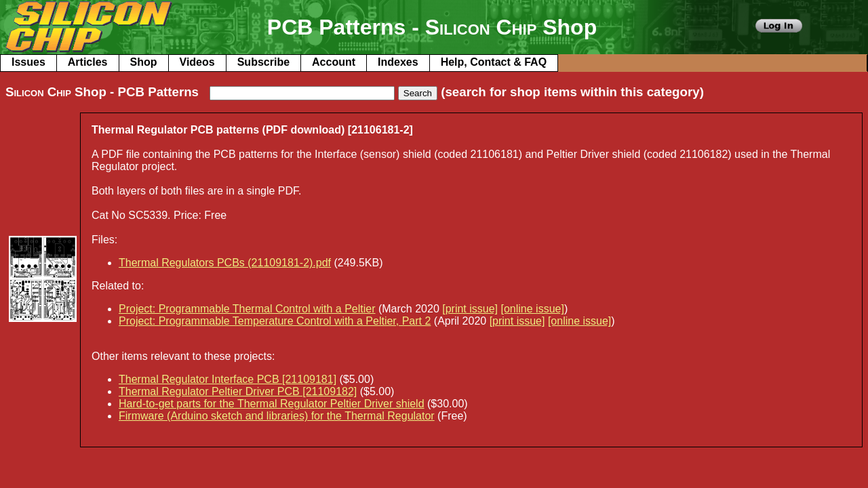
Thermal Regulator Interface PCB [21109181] (228, 379)
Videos (197, 62)
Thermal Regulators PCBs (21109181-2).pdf (225, 263)
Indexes (398, 62)
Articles (88, 62)
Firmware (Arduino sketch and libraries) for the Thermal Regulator (277, 416)
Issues (28, 62)
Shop (144, 62)
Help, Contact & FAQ (494, 62)
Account (334, 62)
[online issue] (533, 309)
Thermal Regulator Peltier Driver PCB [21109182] (238, 391)
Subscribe (263, 62)
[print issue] (470, 309)
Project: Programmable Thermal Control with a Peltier (247, 309)
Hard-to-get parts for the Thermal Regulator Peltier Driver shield (272, 404)
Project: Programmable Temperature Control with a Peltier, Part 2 (275, 321)
